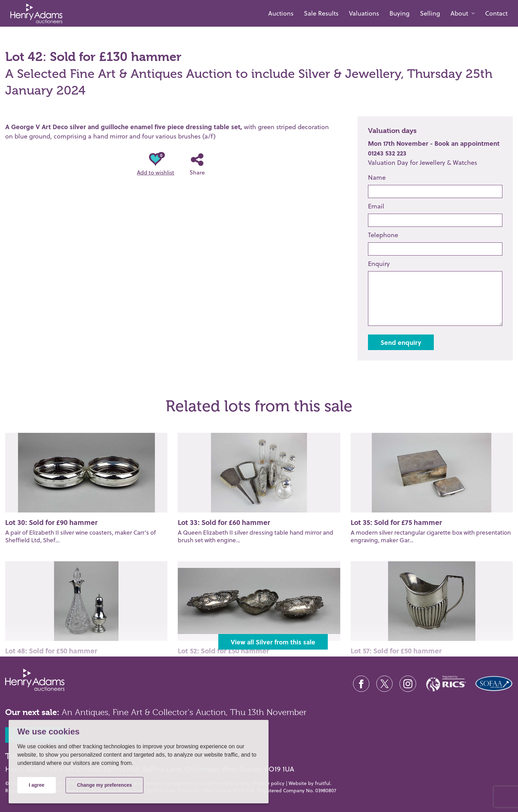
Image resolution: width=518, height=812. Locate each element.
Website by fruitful (309, 783)
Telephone (383, 235)
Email (376, 206)
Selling (430, 13)
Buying (400, 13)
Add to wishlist (156, 165)
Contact (496, 13)
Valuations (364, 13)
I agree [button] (37, 785)
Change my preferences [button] (104, 785)
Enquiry (379, 264)
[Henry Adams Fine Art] (34, 13)
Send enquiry (401, 342)
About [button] (459, 13)
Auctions (281, 13)
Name (377, 177)
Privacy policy (269, 783)
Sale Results (321, 13)
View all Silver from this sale (273, 642)
